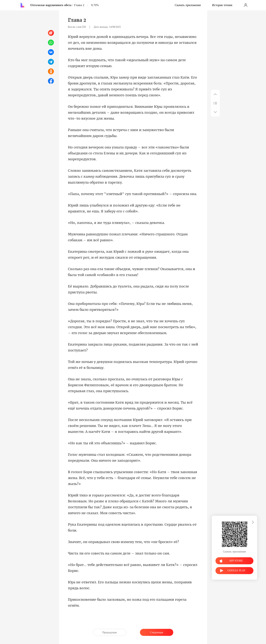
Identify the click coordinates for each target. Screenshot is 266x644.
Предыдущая (109, 632)
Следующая (156, 632)
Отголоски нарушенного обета (51, 5)
